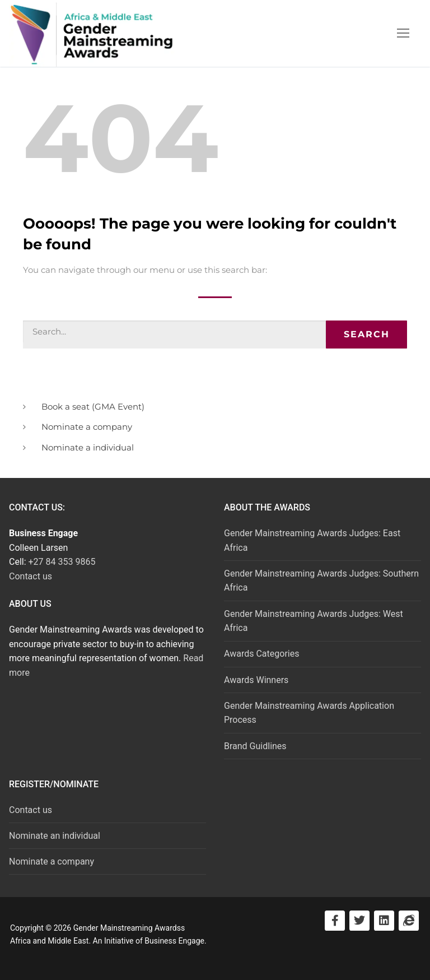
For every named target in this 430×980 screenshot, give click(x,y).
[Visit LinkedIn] (384, 921)
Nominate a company (52, 861)
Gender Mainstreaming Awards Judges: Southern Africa (321, 581)
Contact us (31, 576)
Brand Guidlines (255, 746)
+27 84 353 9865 (62, 562)
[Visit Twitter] (359, 921)
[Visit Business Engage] (409, 921)
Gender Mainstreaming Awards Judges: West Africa (314, 621)
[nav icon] (403, 34)
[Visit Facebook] (335, 921)
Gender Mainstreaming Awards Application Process (309, 713)
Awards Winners (256, 680)
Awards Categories (261, 654)
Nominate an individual (55, 836)
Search (367, 334)
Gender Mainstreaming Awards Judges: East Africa (312, 540)
